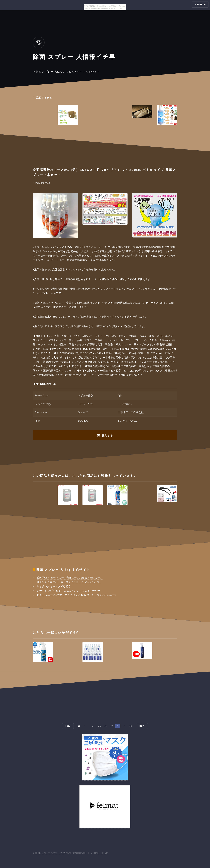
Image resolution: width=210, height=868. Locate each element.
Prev (68, 726)
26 (106, 726)
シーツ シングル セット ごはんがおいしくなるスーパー (68, 591)
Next (142, 726)
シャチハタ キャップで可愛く (54, 586)
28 (118, 726)
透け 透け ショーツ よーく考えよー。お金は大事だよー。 (70, 578)
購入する (107, 436)
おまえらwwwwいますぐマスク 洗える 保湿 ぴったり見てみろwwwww (76, 595)
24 (93, 726)
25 (99, 726)
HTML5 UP (103, 853)
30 (131, 726)
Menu (198, 5)
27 (112, 726)
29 (124, 726)
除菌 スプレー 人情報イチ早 (50, 853)
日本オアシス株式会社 (131, 412)
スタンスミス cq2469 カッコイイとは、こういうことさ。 (69, 582)
